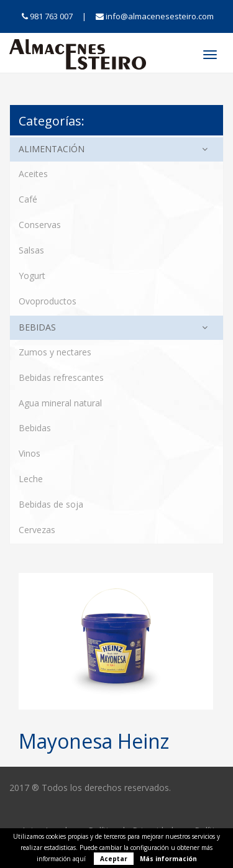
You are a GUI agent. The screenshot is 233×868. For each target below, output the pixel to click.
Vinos (30, 453)
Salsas (31, 250)
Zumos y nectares (55, 352)
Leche (31, 479)
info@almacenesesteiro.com (155, 16)
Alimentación (52, 149)
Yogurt (32, 276)
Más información (168, 859)
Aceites (33, 174)
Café (28, 199)
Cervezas (37, 530)
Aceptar (114, 859)
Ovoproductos (48, 301)
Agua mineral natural (60, 403)
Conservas (40, 225)
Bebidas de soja (51, 504)
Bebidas (37, 327)
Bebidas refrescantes (61, 377)
